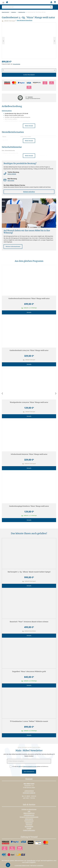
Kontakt (29, 828)
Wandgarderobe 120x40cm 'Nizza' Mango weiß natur (29, 402)
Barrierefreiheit (29, 827)
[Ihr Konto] (51, 2)
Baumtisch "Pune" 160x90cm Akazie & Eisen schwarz (29, 622)
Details (29, 312)
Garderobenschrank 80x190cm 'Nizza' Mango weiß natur (29, 298)
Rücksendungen (29, 821)
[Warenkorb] (55, 2)
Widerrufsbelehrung (29, 813)
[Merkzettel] (7, 2)
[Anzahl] (29, 70)
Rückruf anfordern (29, 192)
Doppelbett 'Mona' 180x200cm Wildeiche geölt (29, 671)
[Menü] (3, 2)
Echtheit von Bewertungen (29, 809)
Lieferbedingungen (29, 815)
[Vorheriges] (3, 41)
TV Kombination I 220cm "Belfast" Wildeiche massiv (29, 721)
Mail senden (11, 181)
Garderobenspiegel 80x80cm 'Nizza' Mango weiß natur (29, 506)
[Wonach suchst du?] (27, 7)
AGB (20, 767)
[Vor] (56, 394)
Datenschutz (29, 823)
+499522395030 (29, 791)
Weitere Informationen (13, 247)
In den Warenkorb (29, 75)
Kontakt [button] (29, 779)
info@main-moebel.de (29, 793)
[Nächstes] (55, 41)
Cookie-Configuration (29, 830)
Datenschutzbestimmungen (30, 767)
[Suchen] (51, 7)
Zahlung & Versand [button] (29, 837)
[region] (29, 41)
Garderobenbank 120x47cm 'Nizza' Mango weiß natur (29, 350)
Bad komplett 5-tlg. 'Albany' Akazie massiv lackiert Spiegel (29, 572)
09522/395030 (12, 174)
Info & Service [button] (29, 805)
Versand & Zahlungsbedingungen (29, 817)
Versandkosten (17, 64)
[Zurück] (2, 394)
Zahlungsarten (29, 819)
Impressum (29, 825)
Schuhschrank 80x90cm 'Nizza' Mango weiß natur (29, 454)
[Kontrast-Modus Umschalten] (8, 865)
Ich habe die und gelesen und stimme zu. (30, 767)
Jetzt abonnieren (29, 772)
